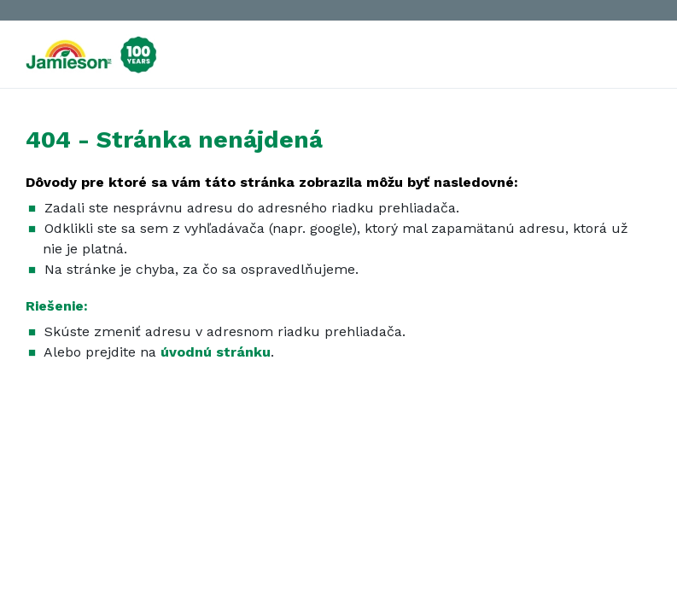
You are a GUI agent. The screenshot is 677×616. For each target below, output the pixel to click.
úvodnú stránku (216, 352)
